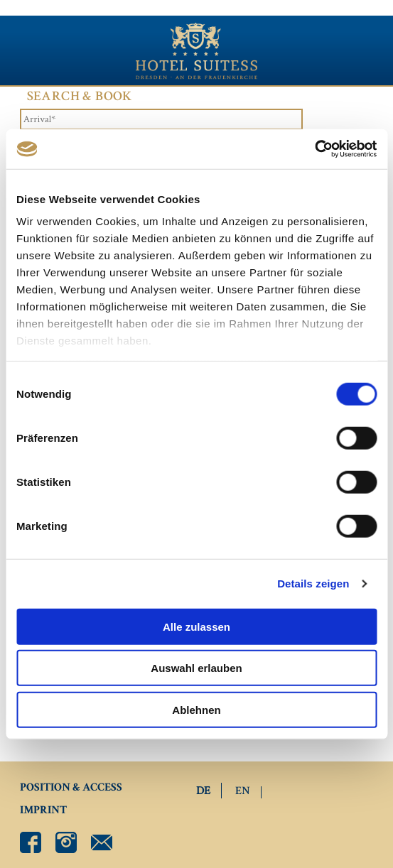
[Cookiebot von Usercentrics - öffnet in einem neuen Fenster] (314, 149)
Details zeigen (313, 584)
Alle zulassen (196, 626)
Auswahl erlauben (196, 668)
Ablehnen (196, 709)
